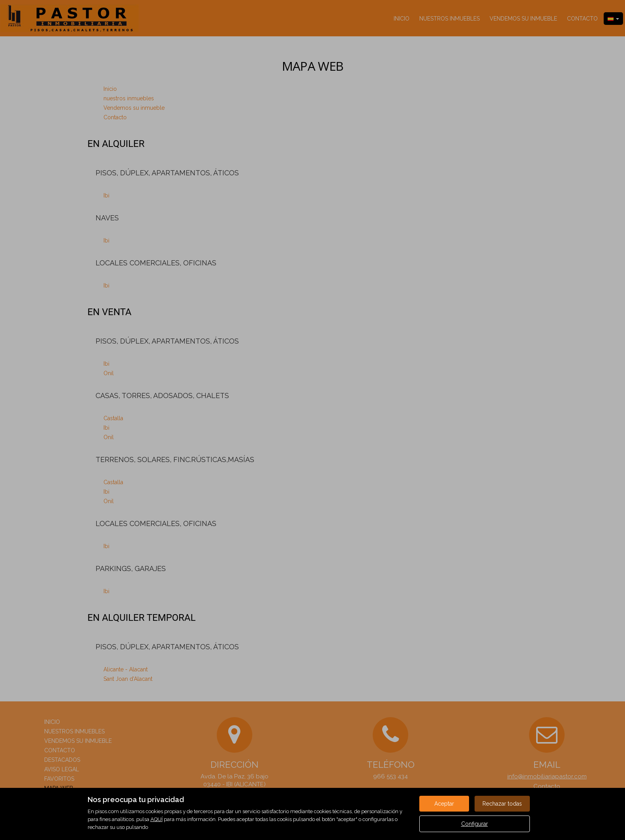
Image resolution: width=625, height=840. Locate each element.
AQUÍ (157, 819)
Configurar (475, 824)
